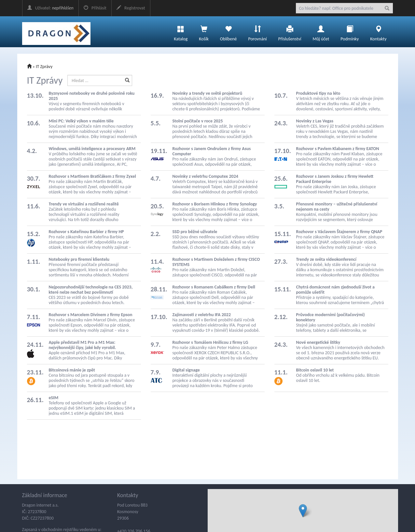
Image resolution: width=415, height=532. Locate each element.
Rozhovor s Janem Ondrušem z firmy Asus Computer (212, 151)
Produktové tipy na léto (318, 93)
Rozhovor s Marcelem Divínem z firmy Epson (91, 315)
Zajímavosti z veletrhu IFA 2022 (202, 315)
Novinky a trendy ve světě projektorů (207, 93)
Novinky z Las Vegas (315, 121)
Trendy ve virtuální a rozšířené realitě (84, 204)
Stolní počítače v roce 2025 (198, 121)
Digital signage (186, 370)
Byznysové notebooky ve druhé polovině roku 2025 (92, 96)
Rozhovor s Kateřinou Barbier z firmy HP (86, 232)
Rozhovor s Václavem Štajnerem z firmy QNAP (339, 232)
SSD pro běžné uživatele (195, 232)
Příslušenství (290, 32)
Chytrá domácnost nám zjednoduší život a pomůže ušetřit (336, 290)
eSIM (54, 398)
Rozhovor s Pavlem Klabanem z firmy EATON (338, 149)
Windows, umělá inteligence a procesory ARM (92, 149)
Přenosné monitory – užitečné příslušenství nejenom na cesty (337, 207)
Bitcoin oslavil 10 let (315, 370)
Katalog (181, 32)
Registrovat (131, 8)
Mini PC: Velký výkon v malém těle (81, 121)
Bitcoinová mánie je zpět (72, 370)
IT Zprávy (44, 67)
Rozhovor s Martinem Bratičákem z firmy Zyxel (92, 176)
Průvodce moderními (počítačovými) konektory (331, 317)
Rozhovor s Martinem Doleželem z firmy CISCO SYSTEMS (216, 262)
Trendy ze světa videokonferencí (326, 259)
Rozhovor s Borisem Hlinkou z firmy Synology (215, 204)
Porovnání (257, 32)
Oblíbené (228, 32)
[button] (303, 511)
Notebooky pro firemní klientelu (79, 259)
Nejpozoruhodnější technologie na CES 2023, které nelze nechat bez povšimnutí (91, 290)
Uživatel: (50, 8)
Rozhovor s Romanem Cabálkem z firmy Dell (214, 287)
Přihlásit (95, 8)
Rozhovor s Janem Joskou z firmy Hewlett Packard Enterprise (335, 179)
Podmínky (350, 32)
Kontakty (378, 32)
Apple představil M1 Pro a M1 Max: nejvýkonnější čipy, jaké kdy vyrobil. (83, 345)
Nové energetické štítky (318, 342)
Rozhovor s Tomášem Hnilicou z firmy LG (210, 342)
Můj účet (321, 32)
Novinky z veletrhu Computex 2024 (205, 176)
